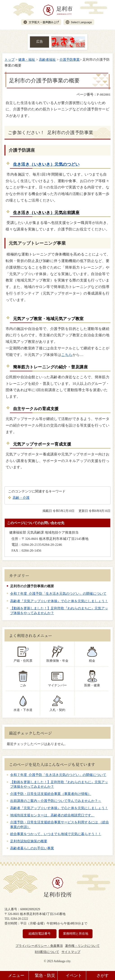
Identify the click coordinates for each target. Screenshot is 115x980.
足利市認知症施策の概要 (29, 841)
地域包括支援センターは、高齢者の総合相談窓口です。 (52, 815)
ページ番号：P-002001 (94, 94)
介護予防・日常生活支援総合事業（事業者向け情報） (51, 794)
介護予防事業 (70, 59)
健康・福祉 (27, 59)
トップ (10, 59)
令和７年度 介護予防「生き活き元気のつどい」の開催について (58, 593)
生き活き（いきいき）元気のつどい (46, 164)
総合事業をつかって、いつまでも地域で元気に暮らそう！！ (56, 834)
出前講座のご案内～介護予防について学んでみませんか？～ (56, 801)
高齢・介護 (21, 498)
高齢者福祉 (47, 59)
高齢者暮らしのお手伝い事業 (32, 848)
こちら (67, 355)
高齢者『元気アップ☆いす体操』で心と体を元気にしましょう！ (59, 601)
